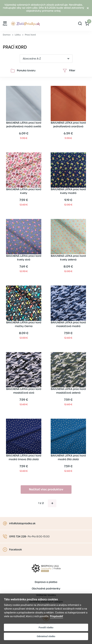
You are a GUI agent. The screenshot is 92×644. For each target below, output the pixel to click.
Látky (18, 35)
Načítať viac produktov (46, 489)
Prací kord (30, 35)
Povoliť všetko (46, 627)
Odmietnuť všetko (46, 636)
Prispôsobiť (56, 616)
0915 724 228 (18, 537)
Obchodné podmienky (46, 589)
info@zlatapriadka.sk (22, 524)
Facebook (16, 550)
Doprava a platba (46, 582)
